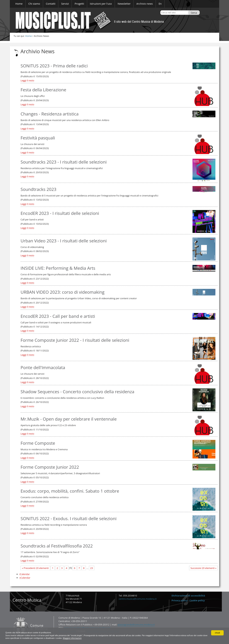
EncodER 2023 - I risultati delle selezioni (60, 213)
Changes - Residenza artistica (50, 114)
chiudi (217, 632)
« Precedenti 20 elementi (35, 568)
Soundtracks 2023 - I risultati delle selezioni (64, 162)
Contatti (12, 616)
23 (92, 568)
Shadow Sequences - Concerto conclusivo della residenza (77, 392)
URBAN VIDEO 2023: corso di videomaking (63, 292)
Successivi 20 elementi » (204, 568)
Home (29, 36)
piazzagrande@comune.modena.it (136, 625)
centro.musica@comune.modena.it (138, 599)
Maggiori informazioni (101, 638)
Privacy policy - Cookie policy (188, 600)
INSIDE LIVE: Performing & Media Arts (58, 268)
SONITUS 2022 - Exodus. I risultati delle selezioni (69, 518)
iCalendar (25, 574)
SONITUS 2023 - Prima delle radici (54, 66)
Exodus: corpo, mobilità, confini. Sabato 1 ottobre (70, 491)
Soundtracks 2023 (38, 189)
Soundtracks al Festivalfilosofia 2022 (57, 546)
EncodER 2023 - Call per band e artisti (58, 316)
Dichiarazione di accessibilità (188, 596)
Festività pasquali (38, 138)
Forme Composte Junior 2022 (50, 467)
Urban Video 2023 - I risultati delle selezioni (64, 241)
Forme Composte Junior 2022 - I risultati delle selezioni (75, 340)
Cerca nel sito (161, 10)
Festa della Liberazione (43, 90)
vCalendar (25, 578)
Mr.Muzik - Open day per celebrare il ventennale (69, 419)
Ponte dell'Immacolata (43, 367)
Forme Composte (38, 443)
